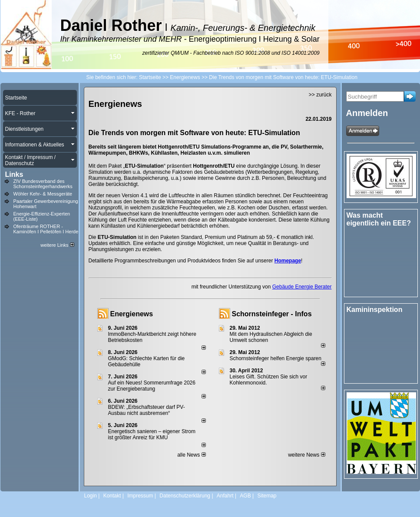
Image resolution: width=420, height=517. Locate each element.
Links (14, 174)
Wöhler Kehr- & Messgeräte (43, 194)
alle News (191, 455)
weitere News (306, 455)
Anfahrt (225, 496)
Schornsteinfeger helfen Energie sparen (276, 358)
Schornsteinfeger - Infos (272, 314)
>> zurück (320, 95)
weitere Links (57, 245)
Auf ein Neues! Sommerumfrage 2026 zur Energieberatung (152, 386)
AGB (245, 496)
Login (91, 496)
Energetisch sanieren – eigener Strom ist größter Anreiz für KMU (152, 434)
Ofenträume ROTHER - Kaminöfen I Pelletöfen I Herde (46, 229)
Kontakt (112, 496)
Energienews (132, 314)
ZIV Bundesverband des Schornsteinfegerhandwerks (43, 184)
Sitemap (267, 496)
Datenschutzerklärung (185, 496)
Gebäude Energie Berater (302, 287)
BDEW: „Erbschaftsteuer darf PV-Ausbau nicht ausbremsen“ (147, 410)
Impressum (140, 496)
